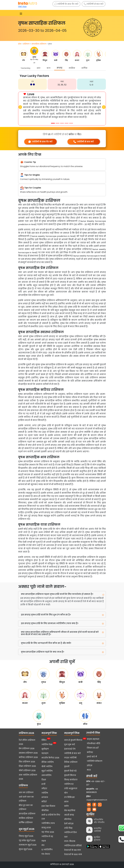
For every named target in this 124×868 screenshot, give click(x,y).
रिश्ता (44, 780)
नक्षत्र (44, 841)
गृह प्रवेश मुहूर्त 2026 (27, 840)
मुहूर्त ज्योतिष (47, 771)
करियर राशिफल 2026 (28, 757)
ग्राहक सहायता (93, 739)
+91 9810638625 (92, 791)
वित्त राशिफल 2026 (27, 762)
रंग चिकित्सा (69, 797)
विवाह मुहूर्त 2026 (26, 836)
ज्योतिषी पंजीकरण (95, 761)
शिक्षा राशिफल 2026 (27, 766)
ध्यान (66, 802)
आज (38, 68)
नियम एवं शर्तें (93, 748)
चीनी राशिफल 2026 (27, 771)
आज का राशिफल (26, 793)
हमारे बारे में (92, 757)
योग (66, 793)
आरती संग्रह (69, 815)
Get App (22, 6)
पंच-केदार (46, 854)
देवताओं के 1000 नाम (73, 854)
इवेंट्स (90, 766)
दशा (66, 837)
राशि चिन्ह (68, 828)
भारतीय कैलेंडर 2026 (50, 758)
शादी (43, 784)
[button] (20, 107)
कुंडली (67, 767)
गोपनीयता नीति (94, 744)
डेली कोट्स (69, 824)
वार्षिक (84, 68)
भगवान (45, 797)
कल (49, 68)
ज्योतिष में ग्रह (47, 836)
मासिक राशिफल (26, 818)
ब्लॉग (66, 806)
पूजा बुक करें (70, 745)
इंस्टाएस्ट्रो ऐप (70, 749)
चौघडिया (45, 810)
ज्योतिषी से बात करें (94, 4)
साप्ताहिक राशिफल (39, 44)
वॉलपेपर (68, 819)
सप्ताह (60, 68)
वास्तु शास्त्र (46, 828)
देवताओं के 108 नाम (72, 850)
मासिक (72, 68)
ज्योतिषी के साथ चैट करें (66, 4)
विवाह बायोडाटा (71, 780)
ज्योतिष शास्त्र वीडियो (73, 846)
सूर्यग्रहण (45, 749)
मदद (89, 770)
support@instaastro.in (97, 800)
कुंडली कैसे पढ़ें (70, 771)
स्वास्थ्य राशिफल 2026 (28, 753)
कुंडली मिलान (70, 775)
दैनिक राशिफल (71, 762)
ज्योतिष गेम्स (47, 744)
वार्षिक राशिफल (26, 823)
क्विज (44, 740)
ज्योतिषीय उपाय (48, 823)
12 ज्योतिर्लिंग (47, 850)
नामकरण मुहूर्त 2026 (28, 845)
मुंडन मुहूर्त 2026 (26, 849)
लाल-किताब (70, 841)
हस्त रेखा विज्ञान (48, 806)
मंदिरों (44, 802)
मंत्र (43, 845)
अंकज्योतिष (46, 775)
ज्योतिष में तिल (71, 832)
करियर (90, 752)
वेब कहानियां (70, 810)
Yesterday (26, 68)
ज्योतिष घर (69, 784)
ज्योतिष (45, 793)
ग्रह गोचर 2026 (48, 832)
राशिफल (26, 44)
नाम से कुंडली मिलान (73, 740)
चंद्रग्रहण (45, 753)
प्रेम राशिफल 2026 (27, 749)
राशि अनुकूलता (71, 788)
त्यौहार (44, 788)
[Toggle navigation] (21, 14)
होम (20, 44)
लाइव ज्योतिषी (70, 758)
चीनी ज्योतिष (47, 767)
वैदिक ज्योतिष (48, 762)
